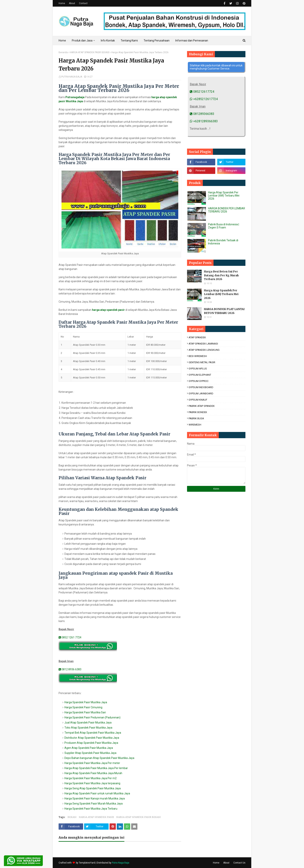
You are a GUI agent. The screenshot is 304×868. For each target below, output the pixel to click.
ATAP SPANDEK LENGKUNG (204, 350)
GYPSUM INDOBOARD (201, 387)
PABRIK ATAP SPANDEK (202, 406)
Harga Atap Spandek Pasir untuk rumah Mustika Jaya (97, 793)
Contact (83, 3)
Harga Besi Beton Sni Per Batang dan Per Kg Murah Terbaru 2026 (221, 275)
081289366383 (202, 114)
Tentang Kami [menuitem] (129, 41)
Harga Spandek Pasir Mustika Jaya (86, 702)
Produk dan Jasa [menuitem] (82, 41)
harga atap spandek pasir (108, 310)
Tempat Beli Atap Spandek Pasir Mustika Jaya (93, 733)
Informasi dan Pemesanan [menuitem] (192, 41)
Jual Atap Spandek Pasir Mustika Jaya (88, 723)
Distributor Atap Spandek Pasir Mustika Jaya (92, 738)
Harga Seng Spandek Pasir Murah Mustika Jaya (94, 804)
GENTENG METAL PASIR (202, 362)
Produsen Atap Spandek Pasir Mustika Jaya (91, 743)
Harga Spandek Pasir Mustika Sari (85, 712)
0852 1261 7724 (70, 637)
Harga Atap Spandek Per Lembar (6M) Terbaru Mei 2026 (224, 196)
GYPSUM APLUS (198, 369)
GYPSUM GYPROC (199, 381)
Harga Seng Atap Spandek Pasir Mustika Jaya (93, 788)
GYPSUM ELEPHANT (200, 375)
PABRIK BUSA (196, 418)
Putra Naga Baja (121, 863)
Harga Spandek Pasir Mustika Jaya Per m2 (90, 778)
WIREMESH (195, 425)
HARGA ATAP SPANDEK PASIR (96, 817)
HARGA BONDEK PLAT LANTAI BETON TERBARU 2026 (224, 311)
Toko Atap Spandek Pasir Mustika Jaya (88, 728)
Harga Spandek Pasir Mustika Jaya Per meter (92, 763)
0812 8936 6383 (70, 669)
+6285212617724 (204, 99)
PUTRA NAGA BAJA (72, 77)
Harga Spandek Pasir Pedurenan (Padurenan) (92, 717)
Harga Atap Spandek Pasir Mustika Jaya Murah (93, 773)
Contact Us (239, 863)
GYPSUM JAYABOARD (201, 393)
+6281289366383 (204, 121)
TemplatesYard (87, 863)
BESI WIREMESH (198, 356)
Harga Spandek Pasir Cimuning (83, 707)
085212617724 (202, 92)
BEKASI (72, 817)
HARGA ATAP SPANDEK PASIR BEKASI (90, 52)
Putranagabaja (75, 97)
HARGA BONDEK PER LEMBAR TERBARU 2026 (227, 210)
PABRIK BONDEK (198, 412)
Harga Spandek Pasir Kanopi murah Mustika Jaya (95, 798)
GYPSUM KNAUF (198, 400)
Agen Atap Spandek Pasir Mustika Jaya (89, 748)
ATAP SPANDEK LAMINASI (203, 344)
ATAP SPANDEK (197, 337)
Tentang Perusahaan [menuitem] (157, 41)
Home (62, 3)
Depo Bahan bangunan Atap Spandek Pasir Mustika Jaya (99, 758)
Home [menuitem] (62, 41)
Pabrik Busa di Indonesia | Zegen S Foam (224, 226)
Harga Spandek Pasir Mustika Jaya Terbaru (91, 809)
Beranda (63, 52)
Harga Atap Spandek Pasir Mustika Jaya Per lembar (96, 768)
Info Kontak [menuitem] (108, 41)
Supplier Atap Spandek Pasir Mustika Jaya (90, 753)
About (72, 3)
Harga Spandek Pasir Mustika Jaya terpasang (92, 783)
